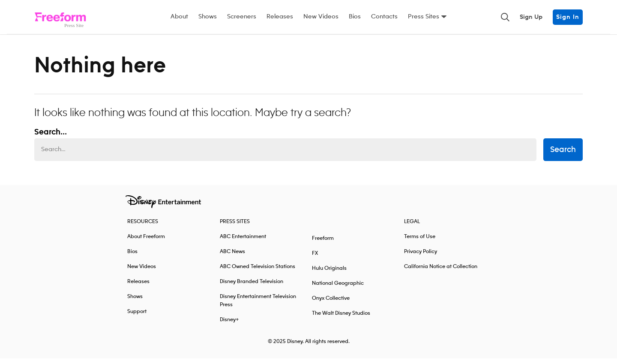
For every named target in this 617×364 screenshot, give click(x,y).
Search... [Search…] (51, 138)
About (179, 17)
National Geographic (338, 289)
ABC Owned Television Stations (258, 272)
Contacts (384, 17)
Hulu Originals (329, 274)
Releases (280, 17)
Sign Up (531, 17)
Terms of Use (420, 242)
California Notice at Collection (441, 272)
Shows (208, 17)
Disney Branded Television (252, 287)
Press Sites (424, 17)
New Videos (321, 17)
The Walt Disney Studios (341, 319)
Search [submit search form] (563, 155)
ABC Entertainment (243, 242)
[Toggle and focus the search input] (505, 17)
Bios (355, 17)
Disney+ (229, 325)
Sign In (568, 17)
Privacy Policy (421, 257)
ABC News (232, 257)
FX (315, 259)
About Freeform (146, 242)
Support (137, 317)
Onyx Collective (331, 304)
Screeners (242, 17)
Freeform (323, 244)
